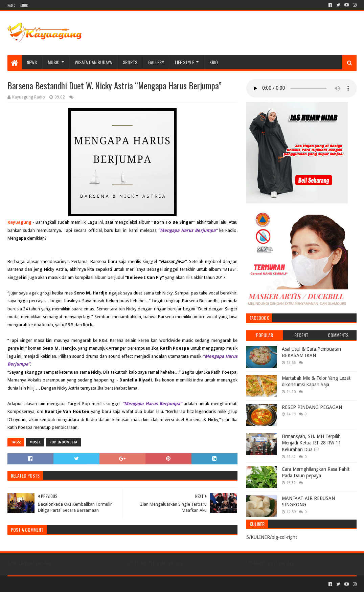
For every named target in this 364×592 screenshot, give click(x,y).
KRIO (214, 62)
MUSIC (54, 62)
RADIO (11, 5)
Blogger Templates (84, 584)
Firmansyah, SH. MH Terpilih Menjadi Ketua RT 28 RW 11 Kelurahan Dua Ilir (311, 443)
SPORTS (130, 62)
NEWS (32, 62)
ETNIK (24, 5)
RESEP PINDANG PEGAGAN (312, 407)
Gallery (156, 62)
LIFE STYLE (185, 62)
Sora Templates (45, 584)
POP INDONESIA (63, 442)
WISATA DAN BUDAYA (93, 62)
